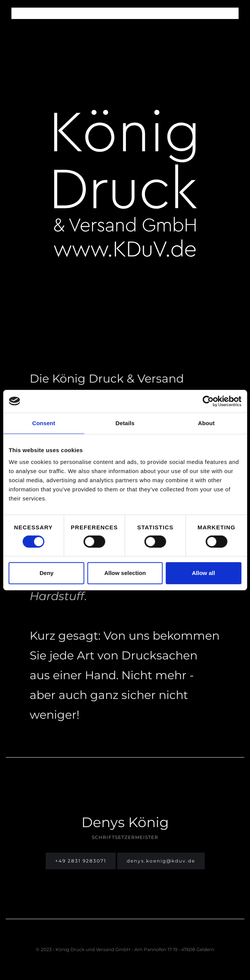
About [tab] (206, 423)
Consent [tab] (44, 423)
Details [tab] (125, 423)
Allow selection (125, 573)
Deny (47, 573)
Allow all (203, 573)
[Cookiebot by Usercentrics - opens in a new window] (208, 401)
